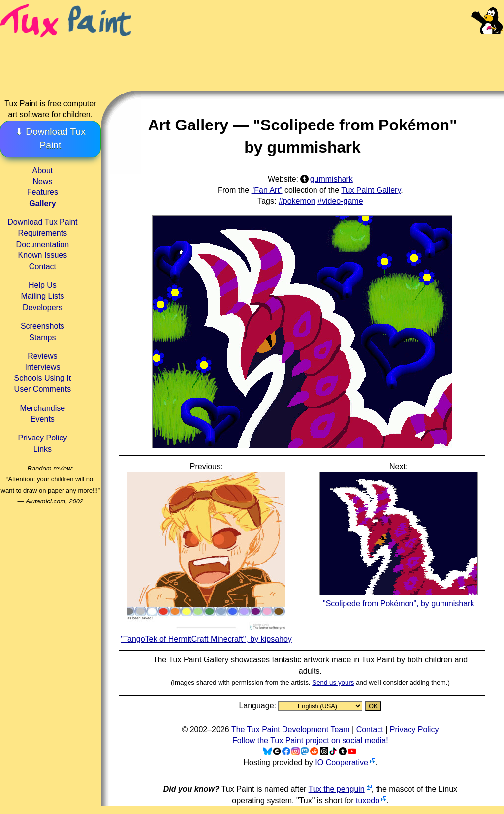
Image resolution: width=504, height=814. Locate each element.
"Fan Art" (267, 190)
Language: (258, 705)
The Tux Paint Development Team (291, 730)
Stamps (42, 337)
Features (43, 192)
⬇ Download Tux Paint (50, 138)
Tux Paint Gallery (371, 190)
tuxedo (368, 800)
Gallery (42, 203)
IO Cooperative (342, 763)
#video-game (340, 201)
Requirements (43, 233)
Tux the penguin (337, 789)
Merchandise (43, 408)
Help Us (43, 285)
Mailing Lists (42, 296)
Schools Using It (43, 378)
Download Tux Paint (42, 222)
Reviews (42, 356)
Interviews (42, 367)
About (42, 171)
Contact (43, 266)
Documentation (43, 244)
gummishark (331, 179)
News (42, 181)
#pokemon (297, 201)
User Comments (43, 389)
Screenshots (43, 326)
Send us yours (333, 682)
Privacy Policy (43, 438)
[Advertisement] (319, 54)
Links (43, 449)
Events (43, 419)
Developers (43, 307)
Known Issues (43, 255)
